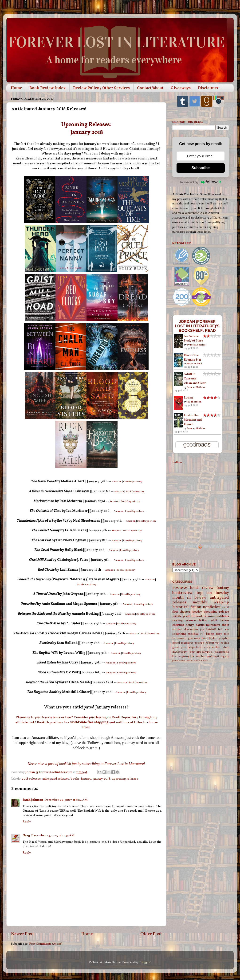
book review (202, 588)
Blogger (145, 962)
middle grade (181, 616)
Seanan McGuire (196, 387)
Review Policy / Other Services (101, 88)
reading (177, 620)
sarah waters (201, 661)
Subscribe (201, 168)
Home (16, 88)
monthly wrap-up (211, 602)
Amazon (117, 482)
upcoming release (216, 612)
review (180, 588)
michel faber (220, 647)
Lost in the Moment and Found (193, 420)
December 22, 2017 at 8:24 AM (66, 800)
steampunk (222, 652)
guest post (179, 647)
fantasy (223, 588)
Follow (177, 462)
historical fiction (187, 607)
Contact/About (150, 88)
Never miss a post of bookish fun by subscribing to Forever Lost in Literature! (86, 764)
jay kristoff (208, 629)
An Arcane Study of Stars (193, 338)
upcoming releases (125, 779)
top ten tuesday (213, 593)
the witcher (198, 656)
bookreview (183, 593)
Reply (27, 822)
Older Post (151, 934)
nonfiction (212, 607)
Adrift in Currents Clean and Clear (195, 379)
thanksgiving (181, 656)
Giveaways (181, 88)
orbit (226, 607)
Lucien (188, 398)
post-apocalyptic (201, 652)
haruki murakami (208, 625)
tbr (193, 616)
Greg (26, 836)
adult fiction (220, 620)
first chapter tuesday (187, 612)
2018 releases (31, 779)
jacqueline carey (199, 647)
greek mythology (216, 657)
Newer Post (22, 934)
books (75, 779)
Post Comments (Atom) (46, 944)
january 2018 (101, 779)
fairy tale (222, 634)
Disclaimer (208, 88)
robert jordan (186, 661)
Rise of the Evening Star (193, 358)
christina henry (183, 625)
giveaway (194, 638)
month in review (189, 598)
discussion (191, 629)
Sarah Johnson (33, 800)
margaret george (193, 643)
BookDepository (133, 482)
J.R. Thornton (194, 402)
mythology (179, 652)
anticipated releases (56, 779)
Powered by (201, 182)
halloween (179, 638)
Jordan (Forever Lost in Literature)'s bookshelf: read (197, 326)
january (86, 779)
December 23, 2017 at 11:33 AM (53, 836)
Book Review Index (48, 88)
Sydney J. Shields (196, 345)
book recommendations (212, 616)
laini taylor (209, 638)
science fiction (197, 620)
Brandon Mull (194, 364)
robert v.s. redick (217, 643)
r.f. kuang (207, 634)
